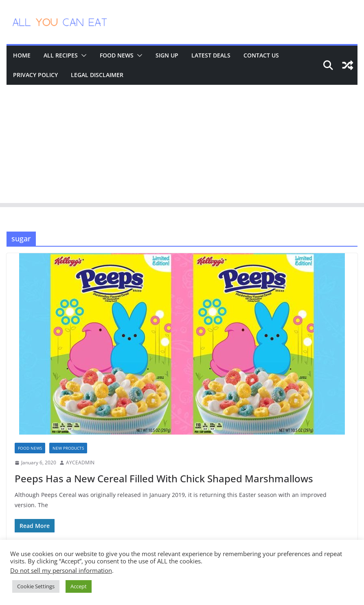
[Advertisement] (182, 146)
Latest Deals (211, 55)
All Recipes (61, 55)
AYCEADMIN (80, 463)
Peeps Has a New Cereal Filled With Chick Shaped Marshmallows (164, 478)
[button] (82, 55)
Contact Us (261, 55)
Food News (117, 55)
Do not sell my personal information (61, 570)
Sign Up (167, 55)
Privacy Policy (35, 75)
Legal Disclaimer (97, 75)
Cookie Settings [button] (36, 586)
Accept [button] (79, 586)
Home (22, 55)
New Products (68, 448)
